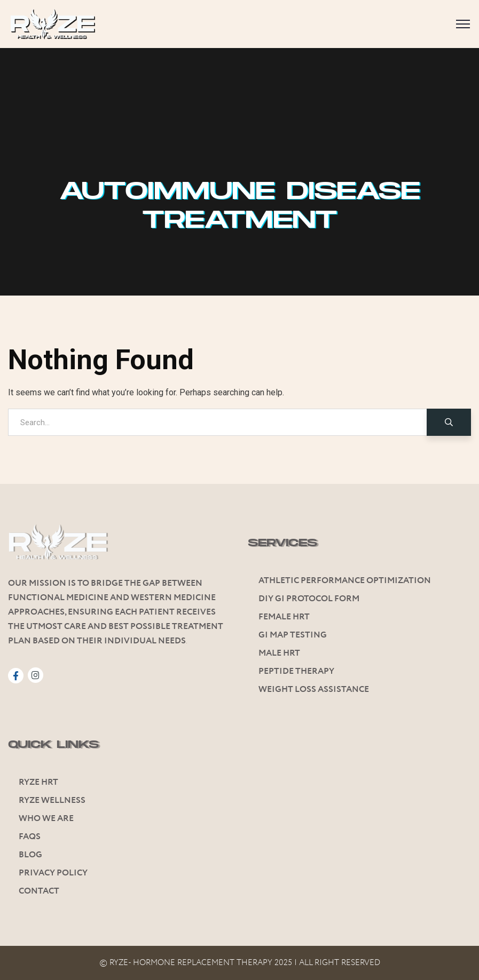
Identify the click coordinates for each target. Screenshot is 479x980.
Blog (30, 855)
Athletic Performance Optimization (345, 581)
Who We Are (46, 819)
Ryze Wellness (52, 800)
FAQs (30, 837)
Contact (39, 891)
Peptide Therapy (296, 671)
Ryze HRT (38, 782)
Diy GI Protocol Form (309, 599)
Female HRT (284, 617)
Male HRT (279, 653)
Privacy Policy (53, 873)
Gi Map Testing (293, 635)
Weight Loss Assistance (314, 690)
